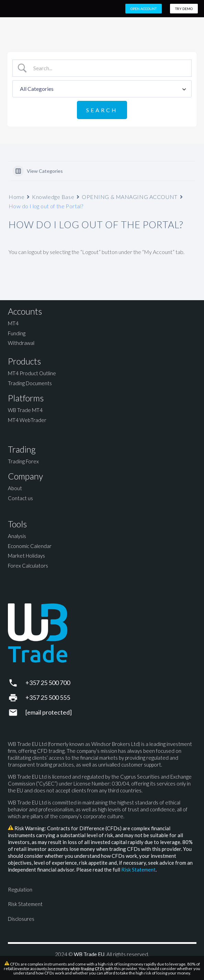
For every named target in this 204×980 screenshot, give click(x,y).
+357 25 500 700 (48, 683)
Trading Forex (23, 461)
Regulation (20, 889)
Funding (17, 333)
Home (16, 197)
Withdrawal (21, 343)
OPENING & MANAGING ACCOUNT (130, 197)
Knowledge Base (53, 197)
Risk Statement (138, 870)
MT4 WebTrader (27, 420)
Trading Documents (30, 383)
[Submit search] (102, 110)
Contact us (20, 498)
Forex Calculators (28, 566)
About (15, 488)
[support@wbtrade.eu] (17, 713)
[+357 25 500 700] (17, 683)
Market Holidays (26, 556)
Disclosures (21, 919)
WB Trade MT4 (25, 410)
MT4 (13, 323)
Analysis (17, 536)
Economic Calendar (30, 546)
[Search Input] (108, 68)
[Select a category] (102, 89)
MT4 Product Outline (32, 373)
